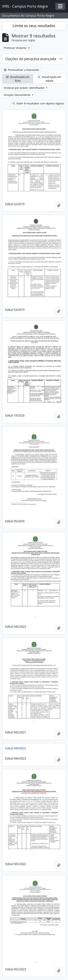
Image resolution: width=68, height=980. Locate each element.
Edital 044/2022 (16, 748)
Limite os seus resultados (34, 26)
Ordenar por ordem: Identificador (25, 88)
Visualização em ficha (18, 79)
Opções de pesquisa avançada (31, 59)
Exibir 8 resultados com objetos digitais (38, 103)
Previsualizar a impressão (21, 70)
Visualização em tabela (49, 79)
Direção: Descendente (17, 95)
